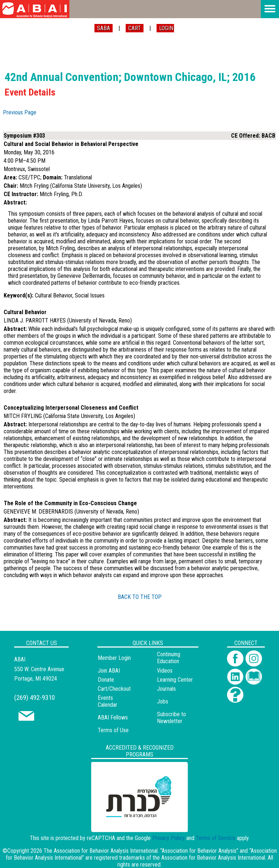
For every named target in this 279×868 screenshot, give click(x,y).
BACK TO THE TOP (140, 597)
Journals (166, 689)
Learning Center (175, 680)
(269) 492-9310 (35, 697)
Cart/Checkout (114, 689)
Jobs (163, 701)
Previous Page (20, 112)
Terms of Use (113, 730)
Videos (165, 671)
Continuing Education (169, 658)
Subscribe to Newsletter (171, 718)
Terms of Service (216, 838)
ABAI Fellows (113, 717)
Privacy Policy (169, 838)
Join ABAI (109, 671)
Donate (106, 680)
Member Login (114, 658)
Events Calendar (108, 701)
